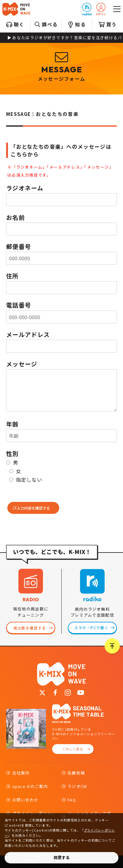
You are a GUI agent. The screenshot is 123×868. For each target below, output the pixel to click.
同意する (62, 857)
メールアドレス (28, 335)
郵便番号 (19, 247)
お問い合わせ (25, 800)
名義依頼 (76, 773)
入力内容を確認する (33, 508)
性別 (12, 453)
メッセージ (22, 364)
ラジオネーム (25, 188)
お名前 (15, 217)
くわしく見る (73, 749)
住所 (12, 276)
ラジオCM (77, 786)
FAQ (72, 800)
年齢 (12, 424)
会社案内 (21, 773)
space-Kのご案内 (30, 786)
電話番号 (19, 305)
